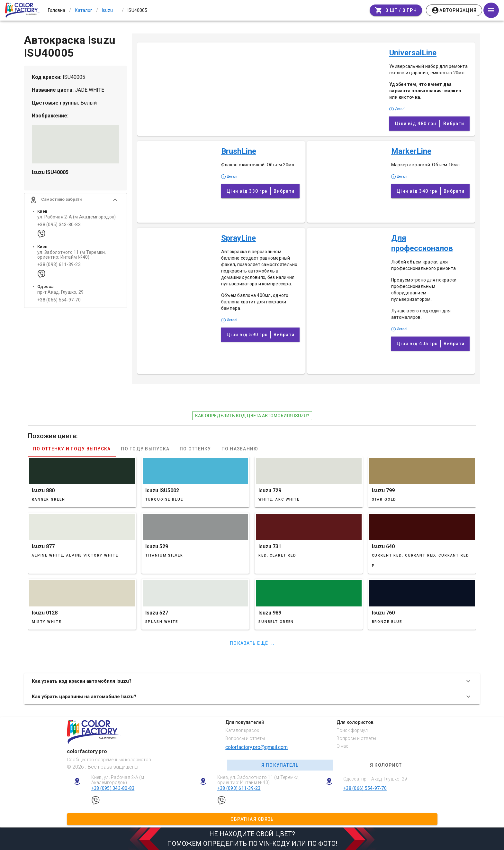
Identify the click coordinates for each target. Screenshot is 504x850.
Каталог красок (242, 730)
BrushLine (239, 151)
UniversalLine (413, 53)
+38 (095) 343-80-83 (59, 226)
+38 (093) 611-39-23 (59, 266)
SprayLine (239, 238)
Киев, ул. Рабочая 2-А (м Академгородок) (118, 780)
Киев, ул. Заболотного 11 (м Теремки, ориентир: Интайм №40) (258, 780)
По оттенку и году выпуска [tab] (72, 449)
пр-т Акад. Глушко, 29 (60, 294)
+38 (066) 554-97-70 (59, 301)
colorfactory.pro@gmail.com (256, 747)
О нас (342, 746)
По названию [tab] (240, 449)
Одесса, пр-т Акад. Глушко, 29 (375, 779)
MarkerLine (411, 151)
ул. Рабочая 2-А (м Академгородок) (76, 218)
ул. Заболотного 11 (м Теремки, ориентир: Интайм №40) (72, 256)
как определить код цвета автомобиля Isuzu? (252, 416)
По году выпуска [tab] (145, 449)
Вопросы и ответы (245, 738)
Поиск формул (352, 730)
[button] (76, 201)
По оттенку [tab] (195, 449)
